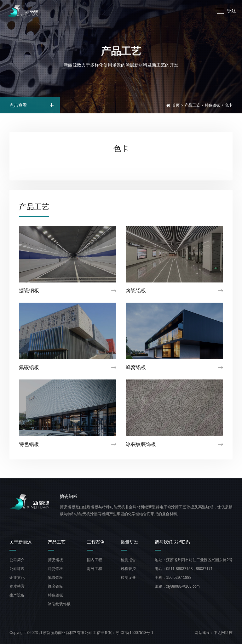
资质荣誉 (17, 586)
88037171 (204, 569)
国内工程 (95, 560)
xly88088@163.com (183, 586)
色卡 (229, 105)
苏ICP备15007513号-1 (135, 633)
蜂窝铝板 (55, 586)
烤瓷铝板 (55, 569)
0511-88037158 (179, 569)
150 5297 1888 (179, 578)
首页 (176, 105)
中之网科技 (223, 633)
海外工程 (95, 569)
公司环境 (17, 569)
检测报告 (128, 560)
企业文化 (17, 578)
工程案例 (96, 542)
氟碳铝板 (55, 578)
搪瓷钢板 (55, 560)
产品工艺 (192, 105)
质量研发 (130, 542)
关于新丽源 (20, 542)
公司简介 (17, 560)
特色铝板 (212, 105)
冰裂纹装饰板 (59, 604)
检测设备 (128, 578)
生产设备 (17, 595)
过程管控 (128, 569)
